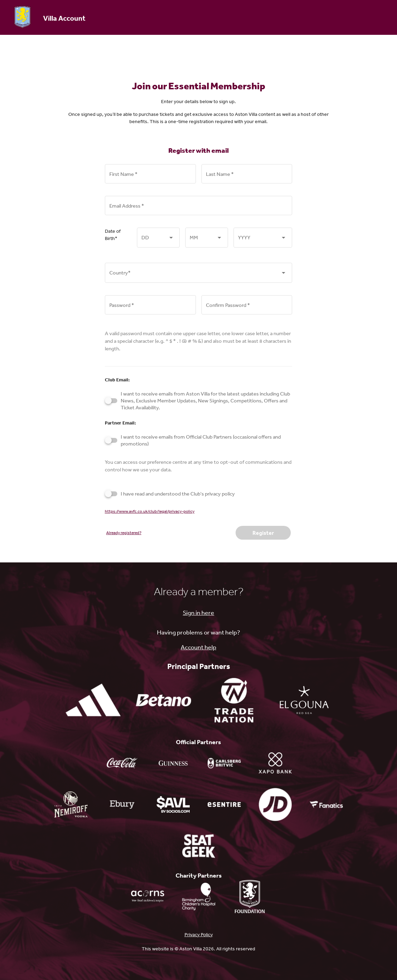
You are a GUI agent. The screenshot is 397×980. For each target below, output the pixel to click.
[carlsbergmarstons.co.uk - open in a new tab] (224, 763)
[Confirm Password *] (247, 309)
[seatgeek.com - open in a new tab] (199, 846)
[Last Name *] (247, 178)
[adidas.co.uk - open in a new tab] (93, 700)
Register (263, 533)
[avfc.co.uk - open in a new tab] (250, 897)
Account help (198, 647)
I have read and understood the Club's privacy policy (178, 494)
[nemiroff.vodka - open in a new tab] (71, 804)
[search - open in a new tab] (275, 804)
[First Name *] (150, 178)
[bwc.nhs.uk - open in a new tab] (199, 897)
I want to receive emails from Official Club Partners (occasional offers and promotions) (201, 440)
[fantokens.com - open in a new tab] (173, 804)
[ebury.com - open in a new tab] (122, 804)
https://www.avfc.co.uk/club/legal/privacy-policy (150, 511)
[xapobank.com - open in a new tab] (275, 763)
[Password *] (150, 309)
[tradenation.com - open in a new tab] (234, 700)
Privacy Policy (199, 934)
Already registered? (124, 533)
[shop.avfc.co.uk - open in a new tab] (326, 804)
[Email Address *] (199, 209)
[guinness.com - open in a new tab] (173, 763)
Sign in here (198, 612)
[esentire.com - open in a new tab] (224, 804)
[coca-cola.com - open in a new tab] (122, 763)
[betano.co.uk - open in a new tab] (163, 700)
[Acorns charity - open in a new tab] (148, 897)
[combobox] (158, 242)
